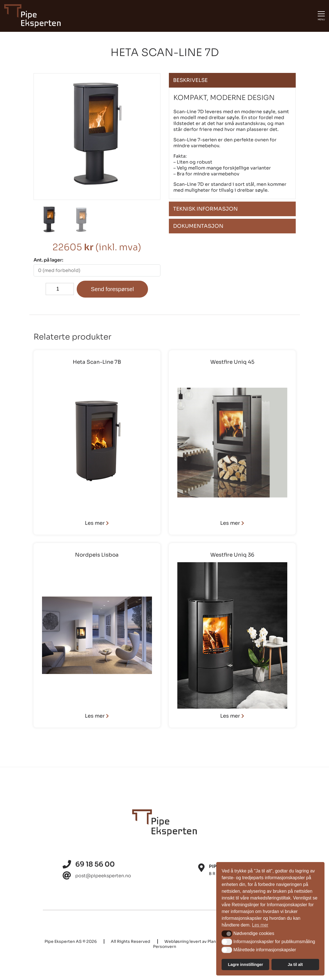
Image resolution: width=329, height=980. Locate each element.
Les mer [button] (260, 925)
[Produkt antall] (60, 289)
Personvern (165, 946)
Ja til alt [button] (295, 965)
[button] (227, 934)
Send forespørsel (112, 289)
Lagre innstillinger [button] (245, 965)
